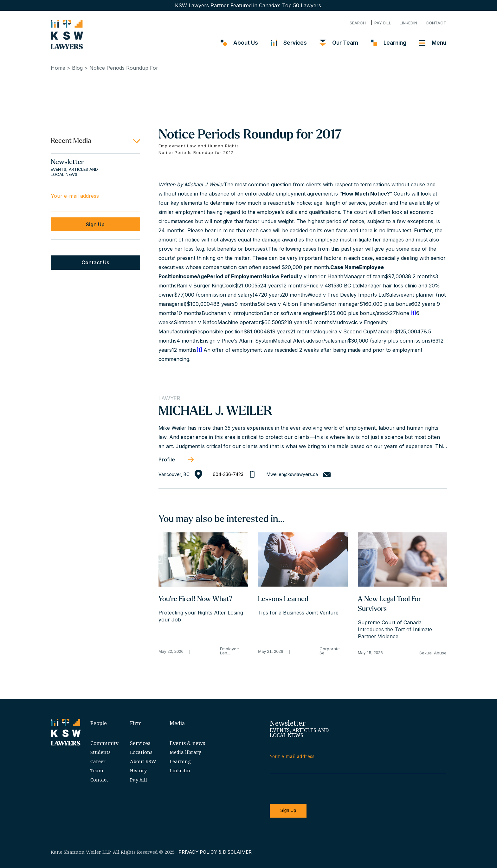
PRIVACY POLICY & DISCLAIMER (215, 852)
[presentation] (318, 789)
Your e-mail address (75, 196)
